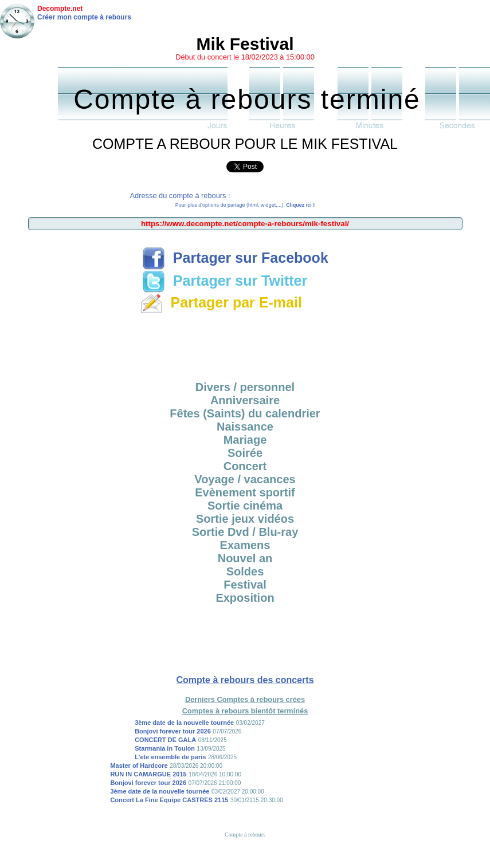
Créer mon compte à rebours (84, 17)
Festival (245, 585)
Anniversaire (245, 400)
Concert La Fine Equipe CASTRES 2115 (169, 800)
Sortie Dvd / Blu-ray (245, 532)
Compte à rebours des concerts (245, 680)
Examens (245, 545)
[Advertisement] (245, 344)
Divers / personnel (245, 387)
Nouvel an (245, 558)
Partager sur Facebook (235, 258)
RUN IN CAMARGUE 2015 (148, 774)
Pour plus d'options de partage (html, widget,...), (245, 205)
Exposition (245, 598)
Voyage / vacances (245, 479)
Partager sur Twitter (225, 281)
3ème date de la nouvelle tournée (184, 723)
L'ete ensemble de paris (170, 757)
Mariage (245, 440)
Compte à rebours (245, 835)
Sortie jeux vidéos (245, 519)
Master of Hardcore (139, 766)
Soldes (245, 571)
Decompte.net (60, 9)
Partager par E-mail (221, 302)
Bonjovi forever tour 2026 (173, 731)
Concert (245, 466)
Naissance (245, 427)
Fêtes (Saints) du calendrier (245, 413)
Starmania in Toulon (165, 748)
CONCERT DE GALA (165, 740)
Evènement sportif (245, 492)
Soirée (245, 453)
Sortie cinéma (245, 506)
